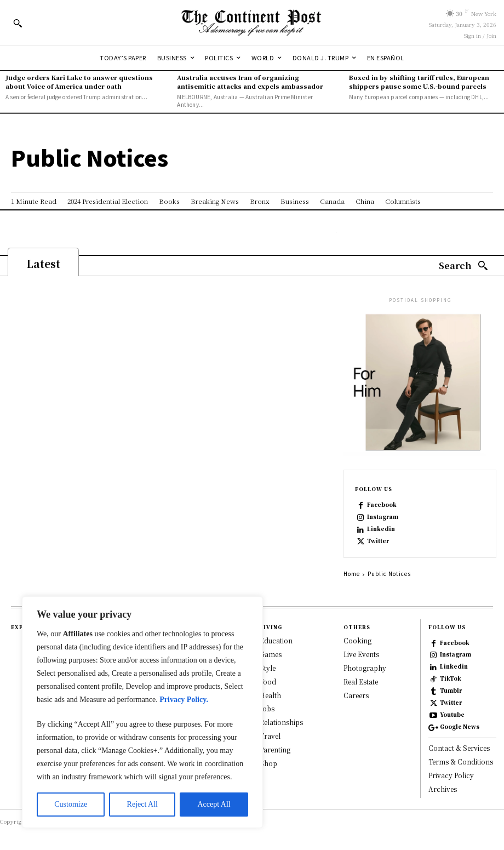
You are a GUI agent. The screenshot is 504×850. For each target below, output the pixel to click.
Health (270, 695)
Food (268, 681)
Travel (270, 736)
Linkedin (381, 529)
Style (268, 668)
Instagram (383, 517)
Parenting (275, 749)
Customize (71, 804)
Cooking (357, 640)
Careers (356, 695)
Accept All (214, 804)
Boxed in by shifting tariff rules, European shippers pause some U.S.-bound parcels (419, 81)
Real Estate (361, 681)
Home (352, 574)
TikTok (451, 678)
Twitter (378, 541)
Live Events (361, 654)
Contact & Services (459, 748)
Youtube (452, 715)
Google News (460, 727)
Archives (443, 789)
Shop (268, 763)
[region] (142, 712)
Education (276, 640)
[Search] (463, 266)
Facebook (382, 505)
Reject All (142, 804)
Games (271, 654)
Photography (365, 668)
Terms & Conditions (461, 761)
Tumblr (451, 691)
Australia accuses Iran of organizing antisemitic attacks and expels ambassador (250, 81)
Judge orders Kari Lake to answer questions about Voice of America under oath (79, 81)
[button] (18, 23)
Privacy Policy (451, 775)
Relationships (281, 722)
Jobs (267, 708)
